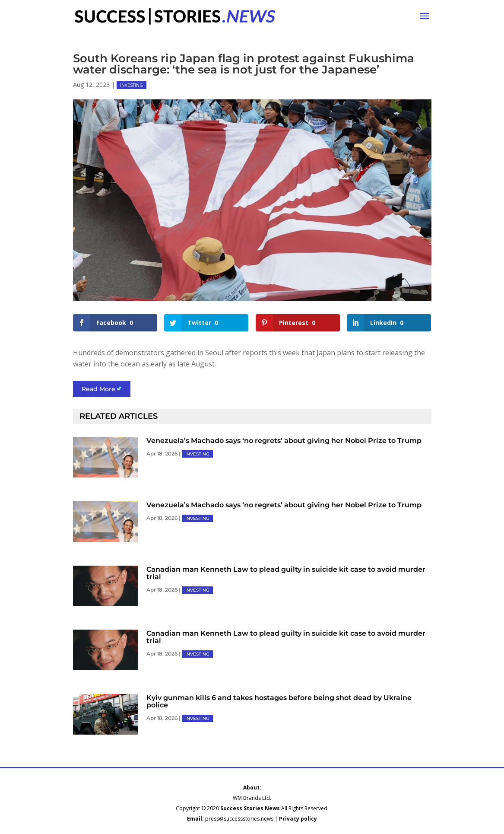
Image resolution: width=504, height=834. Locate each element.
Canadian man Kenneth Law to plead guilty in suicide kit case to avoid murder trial (286, 573)
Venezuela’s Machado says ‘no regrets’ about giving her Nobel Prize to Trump (284, 441)
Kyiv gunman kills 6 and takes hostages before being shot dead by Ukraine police (279, 701)
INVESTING (132, 85)
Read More (98, 389)
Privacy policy (298, 819)
